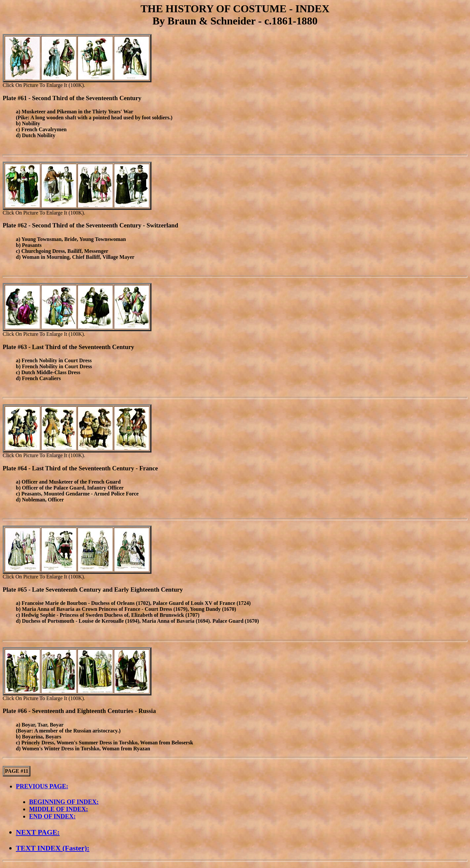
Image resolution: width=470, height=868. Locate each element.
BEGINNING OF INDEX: (64, 802)
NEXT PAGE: (38, 832)
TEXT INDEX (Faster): (53, 848)
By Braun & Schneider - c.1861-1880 (235, 21)
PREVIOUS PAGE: (42, 786)
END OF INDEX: (52, 816)
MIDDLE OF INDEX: (59, 809)
